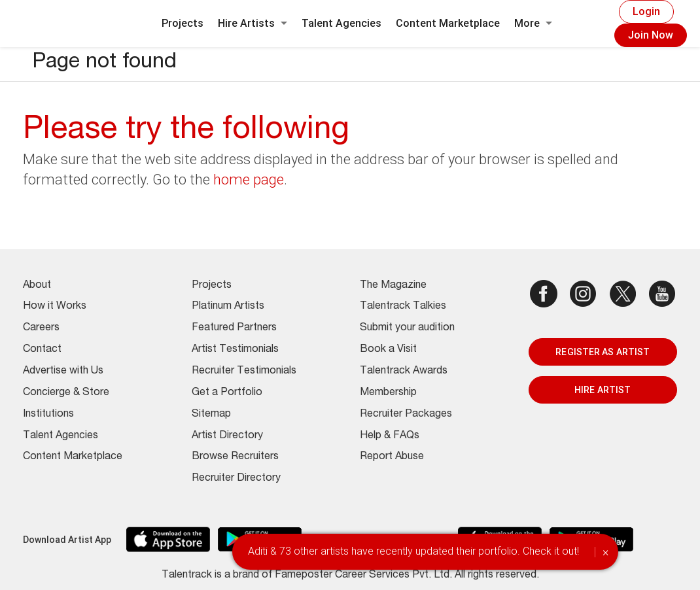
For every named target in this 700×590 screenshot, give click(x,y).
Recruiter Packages (406, 415)
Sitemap (211, 415)
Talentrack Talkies (403, 307)
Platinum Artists (228, 307)
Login (646, 11)
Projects (183, 23)
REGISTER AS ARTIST (603, 352)
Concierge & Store (66, 393)
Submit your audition (407, 328)
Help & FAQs (390, 436)
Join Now (651, 35)
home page (249, 180)
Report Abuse (392, 457)
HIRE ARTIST (603, 390)
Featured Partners (234, 328)
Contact (42, 350)
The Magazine (393, 286)
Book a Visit (388, 350)
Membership (388, 393)
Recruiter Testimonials (244, 372)
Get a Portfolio (227, 393)
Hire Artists (253, 23)
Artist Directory (227, 436)
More (533, 23)
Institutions (48, 415)
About (37, 286)
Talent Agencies (341, 23)
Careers (41, 328)
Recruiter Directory (236, 479)
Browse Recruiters (235, 457)
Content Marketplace (448, 23)
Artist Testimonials (235, 350)
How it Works (55, 307)
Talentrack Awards (404, 372)
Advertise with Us (63, 372)
